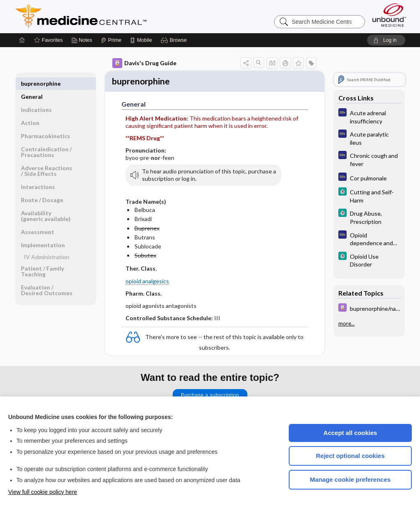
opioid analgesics (147, 282)
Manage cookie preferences (350, 479)
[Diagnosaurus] (369, 116)
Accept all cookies (350, 433)
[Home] (22, 40)
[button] (175, 40)
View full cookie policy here (43, 492)
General (32, 83)
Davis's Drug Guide (144, 63)
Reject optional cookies (350, 456)
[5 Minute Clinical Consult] (369, 196)
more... (347, 323)
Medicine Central (117, 16)
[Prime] (111, 40)
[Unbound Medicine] (389, 15)
